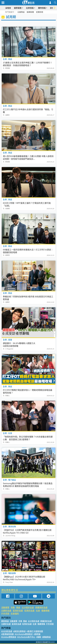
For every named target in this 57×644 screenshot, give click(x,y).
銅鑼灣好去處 (41, 607)
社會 (38, 610)
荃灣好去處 (18, 610)
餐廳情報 (45, 610)
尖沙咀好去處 (28, 607)
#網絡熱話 (46, 637)
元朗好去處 (6, 610)
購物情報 (42, 8)
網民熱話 (5, 621)
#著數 (39, 637)
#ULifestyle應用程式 (24, 634)
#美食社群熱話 (19, 631)
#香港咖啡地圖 (7, 634)
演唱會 (8, 8)
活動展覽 (5, 607)
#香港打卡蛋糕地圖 (35, 631)
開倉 (18, 607)
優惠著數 (18, 8)
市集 (13, 607)
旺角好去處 (29, 610)
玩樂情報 (30, 8)
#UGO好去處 (7, 631)
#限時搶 (37, 634)
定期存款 (40, 12)
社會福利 (15, 613)
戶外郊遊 (5, 613)
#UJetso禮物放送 (9, 637)
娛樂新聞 (30, 12)
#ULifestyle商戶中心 (26, 637)
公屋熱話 (21, 12)
